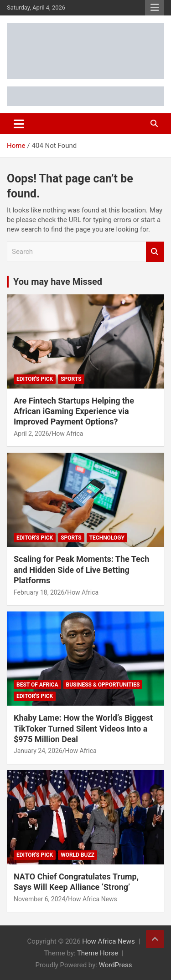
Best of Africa (37, 685)
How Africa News (93, 899)
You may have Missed (58, 282)
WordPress (116, 965)
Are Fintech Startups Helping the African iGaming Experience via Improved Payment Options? (74, 411)
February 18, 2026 (39, 592)
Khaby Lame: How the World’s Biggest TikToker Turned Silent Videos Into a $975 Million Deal (83, 728)
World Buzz (78, 855)
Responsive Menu (155, 8)
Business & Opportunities (103, 685)
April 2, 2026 (31, 434)
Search (155, 252)
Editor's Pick (35, 379)
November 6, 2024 (39, 899)
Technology (107, 538)
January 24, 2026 (38, 751)
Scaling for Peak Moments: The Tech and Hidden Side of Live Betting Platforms (81, 570)
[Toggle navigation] (19, 124)
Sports (71, 379)
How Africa (67, 434)
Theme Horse (98, 953)
